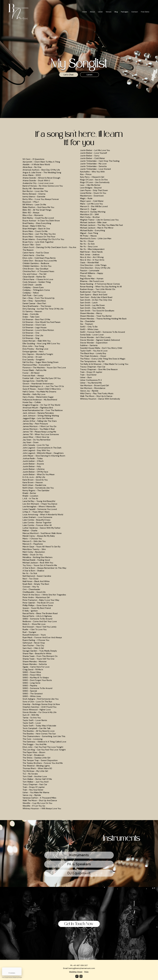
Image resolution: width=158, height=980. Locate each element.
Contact (135, 12)
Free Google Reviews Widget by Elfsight (12, 977)
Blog (116, 12)
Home (85, 12)
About (92, 12)
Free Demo (145, 12)
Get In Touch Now (79, 924)
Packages (125, 12)
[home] (18, 12)
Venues (109, 12)
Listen (100, 12)
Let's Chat (69, 75)
